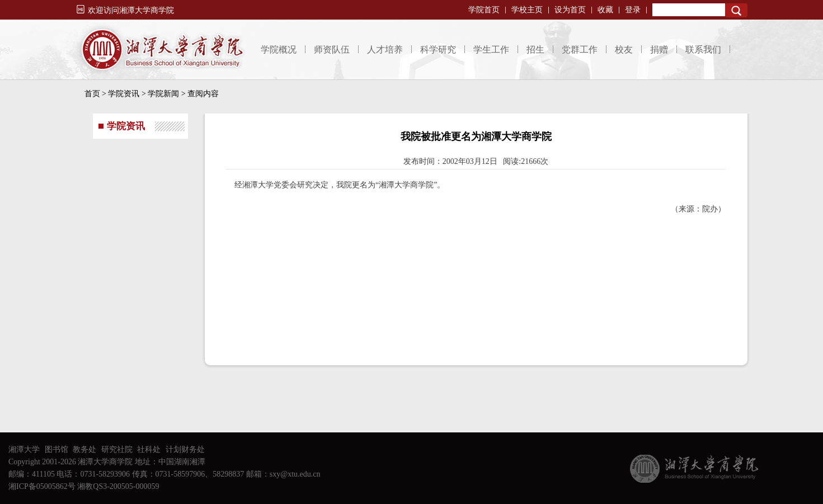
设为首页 (570, 10)
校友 (624, 50)
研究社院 (117, 449)
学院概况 (279, 50)
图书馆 (57, 449)
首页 (92, 94)
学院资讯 (124, 94)
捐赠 (659, 50)
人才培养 (385, 50)
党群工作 (580, 50)
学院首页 (484, 10)
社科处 (149, 449)
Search (736, 10)
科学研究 (438, 50)
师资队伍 (332, 50)
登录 (633, 10)
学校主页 (527, 10)
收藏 (605, 10)
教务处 (84, 449)
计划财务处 (185, 449)
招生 (535, 50)
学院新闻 (163, 94)
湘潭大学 (24, 449)
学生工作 (491, 50)
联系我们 (703, 50)
